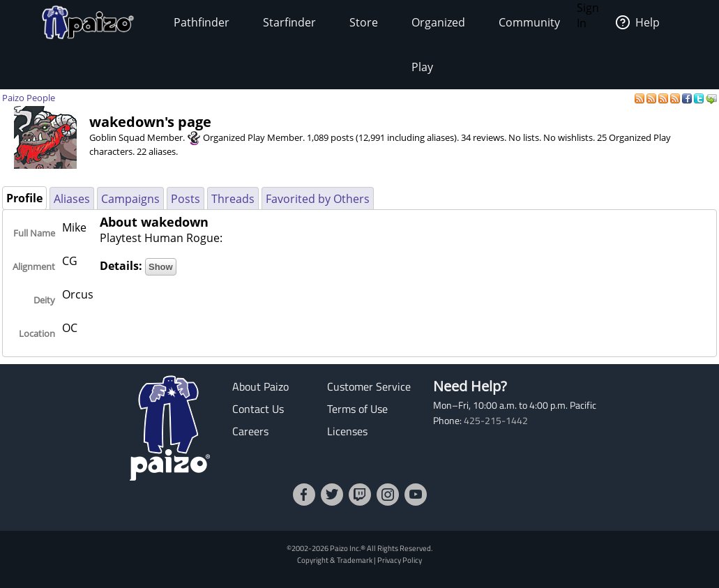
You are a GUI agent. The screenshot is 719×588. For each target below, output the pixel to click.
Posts (186, 199)
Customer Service (369, 386)
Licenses (347, 431)
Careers (250, 431)
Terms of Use (357, 409)
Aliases (72, 199)
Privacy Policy (400, 560)
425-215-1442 (496, 421)
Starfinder (289, 22)
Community (529, 22)
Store (364, 22)
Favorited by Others (318, 199)
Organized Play (438, 45)
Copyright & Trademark (335, 560)
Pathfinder (202, 22)
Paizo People (29, 98)
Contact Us (258, 409)
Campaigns (130, 199)
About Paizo (260, 386)
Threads (233, 199)
